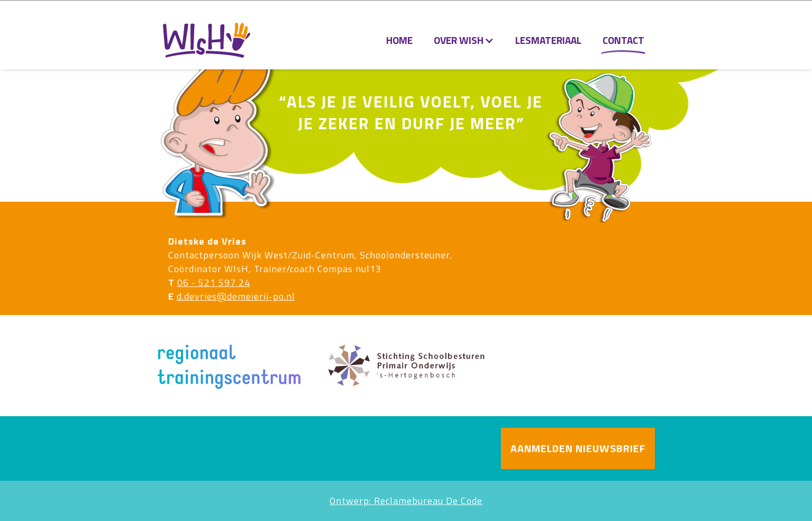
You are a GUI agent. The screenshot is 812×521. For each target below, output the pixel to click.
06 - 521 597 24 (214, 282)
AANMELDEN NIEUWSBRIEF (578, 448)
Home (399, 40)
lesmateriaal (548, 40)
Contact (623, 40)
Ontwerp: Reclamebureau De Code (406, 501)
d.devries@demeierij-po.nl (236, 296)
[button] (464, 40)
